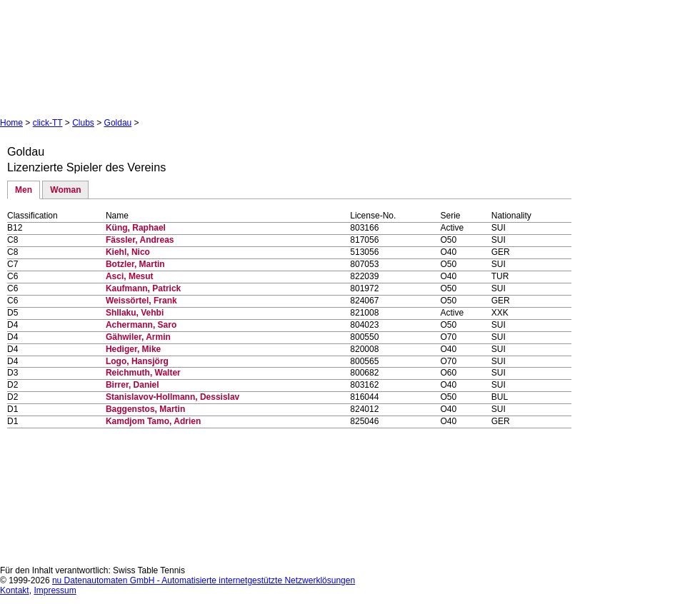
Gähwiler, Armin (138, 337)
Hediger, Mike (133, 349)
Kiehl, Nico (128, 252)
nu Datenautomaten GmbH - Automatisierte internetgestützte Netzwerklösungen (204, 580)
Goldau (118, 123)
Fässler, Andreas (140, 240)
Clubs (83, 123)
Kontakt (15, 590)
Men (24, 190)
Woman (65, 190)
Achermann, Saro (141, 325)
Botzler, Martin (135, 264)
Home (11, 123)
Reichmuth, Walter (143, 373)
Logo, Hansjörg (137, 361)
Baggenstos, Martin (145, 409)
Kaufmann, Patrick (143, 288)
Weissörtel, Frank (141, 301)
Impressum (55, 590)
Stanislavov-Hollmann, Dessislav (172, 397)
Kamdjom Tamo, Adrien (153, 421)
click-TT (48, 123)
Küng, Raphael (136, 228)
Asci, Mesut (130, 276)
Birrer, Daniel (132, 385)
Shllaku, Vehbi (135, 313)
